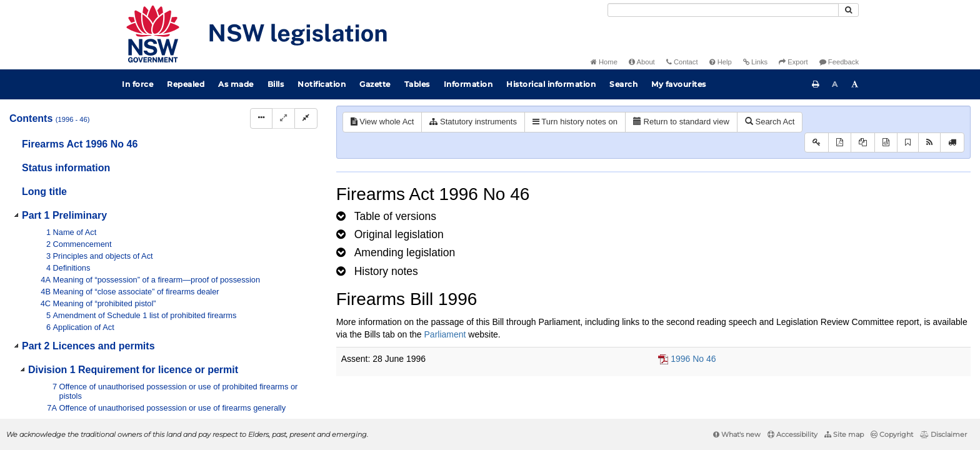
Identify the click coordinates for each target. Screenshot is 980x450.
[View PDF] (840, 143)
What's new (737, 434)
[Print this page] (816, 84)
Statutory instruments (473, 122)
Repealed (186, 84)
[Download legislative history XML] (886, 143)
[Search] (723, 10)
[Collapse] (306, 118)
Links (755, 62)
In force (137, 84)
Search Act (770, 122)
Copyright (892, 434)
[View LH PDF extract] (863, 143)
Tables (417, 84)
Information (468, 84)
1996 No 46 (693, 359)
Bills (276, 84)
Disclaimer (943, 434)
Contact (682, 62)
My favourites (679, 84)
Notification (322, 84)
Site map (844, 434)
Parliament (445, 334)
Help (721, 62)
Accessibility (792, 434)
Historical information (551, 84)
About (642, 62)
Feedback (839, 62)
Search (623, 84)
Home (604, 62)
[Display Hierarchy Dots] (261, 118)
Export (793, 62)
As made (236, 84)
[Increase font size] (855, 84)
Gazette (375, 84)
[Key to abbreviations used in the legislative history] (817, 143)
